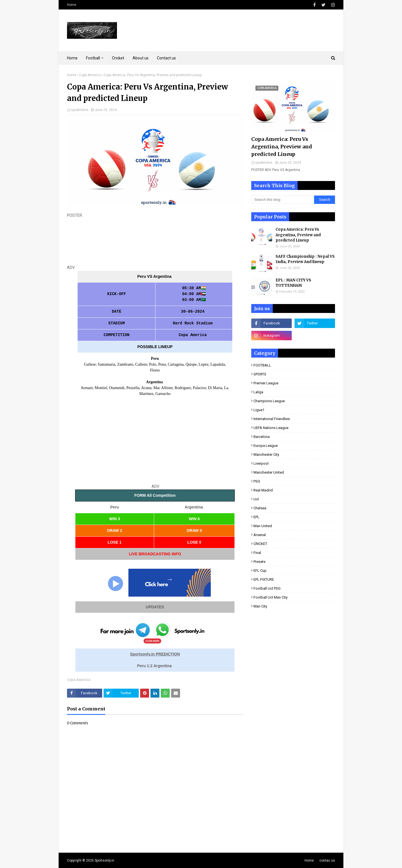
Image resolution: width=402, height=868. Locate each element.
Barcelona (262, 437)
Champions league (269, 401)
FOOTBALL (262, 365)
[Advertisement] (155, 242)
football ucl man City (271, 597)
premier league (266, 383)
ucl (256, 499)
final (257, 553)
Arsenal (260, 535)
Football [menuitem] (93, 58)
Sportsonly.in (104, 860)
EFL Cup (260, 571)
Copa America (90, 75)
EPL (256, 517)
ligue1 (259, 410)
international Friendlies (272, 419)
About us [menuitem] (141, 58)
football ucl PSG (267, 588)
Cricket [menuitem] (118, 58)
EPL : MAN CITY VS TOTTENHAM (293, 283)
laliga (258, 392)
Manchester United (269, 472)
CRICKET (260, 544)
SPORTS (260, 374)
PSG (257, 481)
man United (263, 526)
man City (260, 606)
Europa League (266, 446)
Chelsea (260, 508)
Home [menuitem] (72, 58)
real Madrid (263, 490)
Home (72, 5)
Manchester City (266, 455)
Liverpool (261, 463)
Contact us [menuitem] (166, 58)
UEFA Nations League (271, 428)
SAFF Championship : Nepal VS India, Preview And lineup (305, 259)
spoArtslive (80, 110)
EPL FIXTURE (264, 579)
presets (259, 562)
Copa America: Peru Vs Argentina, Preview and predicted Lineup (282, 147)
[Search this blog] (283, 200)
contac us (327, 860)
